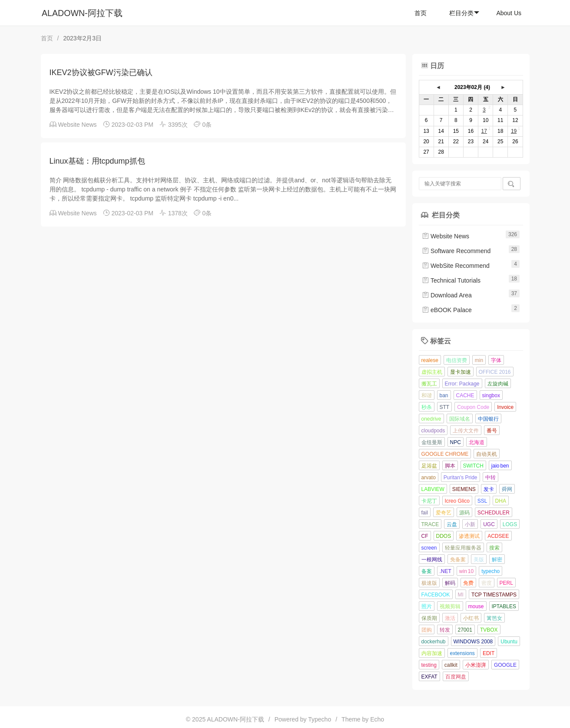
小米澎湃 (476, 665)
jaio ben (500, 466)
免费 (468, 583)
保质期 (429, 618)
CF (425, 536)
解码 (450, 583)
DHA (501, 501)
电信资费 (457, 360)
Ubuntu (509, 642)
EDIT (489, 653)
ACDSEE (498, 536)
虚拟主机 (432, 372)
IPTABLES (504, 606)
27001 (465, 630)
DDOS (444, 536)
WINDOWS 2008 (473, 642)
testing (429, 665)
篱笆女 (494, 618)
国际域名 (460, 419)
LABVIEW (433, 489)
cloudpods (433, 431)
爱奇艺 (444, 513)
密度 (487, 583)
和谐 (427, 395)
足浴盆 (429, 466)
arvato (429, 478)
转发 (445, 630)
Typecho (320, 719)
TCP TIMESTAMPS (494, 595)
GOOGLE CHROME (445, 454)
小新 (470, 524)
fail (425, 513)
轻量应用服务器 (463, 548)
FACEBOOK (436, 595)
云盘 (452, 524)
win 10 (466, 571)
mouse (476, 606)
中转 (490, 478)
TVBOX (489, 630)
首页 (421, 13)
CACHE (465, 395)
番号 (492, 431)
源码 (464, 513)
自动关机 (487, 454)
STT (445, 407)
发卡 (489, 489)
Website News (77, 125)
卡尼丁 (429, 501)
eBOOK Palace (447, 310)
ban (444, 395)
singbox (491, 395)
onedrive (431, 419)
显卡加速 (461, 372)
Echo (377, 719)
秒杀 (427, 407)
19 (514, 131)
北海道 (477, 442)
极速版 (429, 583)
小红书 (471, 618)
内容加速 (432, 653)
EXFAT (429, 677)
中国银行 (488, 419)
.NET (446, 571)
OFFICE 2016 (495, 372)
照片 (427, 606)
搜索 (494, 548)
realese (430, 360)
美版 (479, 560)
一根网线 (432, 560)
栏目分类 (464, 13)
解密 (497, 560)
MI (461, 595)
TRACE (430, 524)
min (479, 360)
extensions (462, 653)
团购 (427, 630)
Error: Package (462, 384)
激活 (450, 618)
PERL (506, 583)
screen (429, 548)
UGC (489, 524)
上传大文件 (466, 431)
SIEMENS (464, 489)
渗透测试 (469, 536)
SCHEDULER (494, 513)
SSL (482, 501)
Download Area (447, 295)
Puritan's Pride (461, 478)
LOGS (510, 524)
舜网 (507, 489)
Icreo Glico (457, 501)
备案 (427, 571)
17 (484, 131)
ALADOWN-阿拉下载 (82, 13)
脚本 (450, 466)
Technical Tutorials (451, 280)
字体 (496, 360)
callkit (451, 665)
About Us (509, 13)
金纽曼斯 (432, 442)
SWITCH (473, 466)
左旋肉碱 (498, 384)
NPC (456, 442)
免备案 (458, 560)
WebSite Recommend (456, 266)
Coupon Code (473, 407)
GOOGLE (505, 665)
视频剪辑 (450, 606)
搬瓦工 (429, 384)
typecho (490, 571)
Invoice (505, 407)
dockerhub (434, 642)
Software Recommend (456, 251)
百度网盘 (456, 677)
